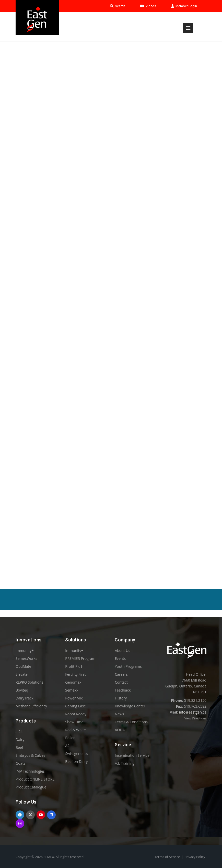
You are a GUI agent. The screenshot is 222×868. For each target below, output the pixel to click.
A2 (67, 746)
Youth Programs (128, 666)
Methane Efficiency (31, 706)
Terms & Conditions (131, 722)
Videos (148, 6)
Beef (19, 747)
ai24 (19, 732)
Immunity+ (25, 650)
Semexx (72, 690)
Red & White (75, 730)
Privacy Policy (195, 857)
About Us (122, 650)
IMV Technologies (30, 771)
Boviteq (22, 690)
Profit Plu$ (74, 666)
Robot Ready (76, 714)
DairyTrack (24, 698)
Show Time (74, 722)
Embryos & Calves (30, 755)
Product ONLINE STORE (35, 779)
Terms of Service (167, 857)
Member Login (184, 6)
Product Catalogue (31, 787)
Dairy (20, 739)
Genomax (73, 682)
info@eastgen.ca (193, 712)
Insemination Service (132, 755)
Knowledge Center (130, 706)
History (121, 698)
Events (120, 658)
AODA (120, 730)
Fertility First (75, 674)
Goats (20, 763)
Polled (70, 738)
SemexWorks (26, 658)
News (119, 714)
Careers (121, 674)
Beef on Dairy (76, 761)
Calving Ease (75, 706)
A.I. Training (125, 763)
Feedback (123, 690)
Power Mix (74, 698)
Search (118, 6)
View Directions (195, 718)
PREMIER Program (80, 658)
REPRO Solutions (29, 682)
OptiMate (23, 666)
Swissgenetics (77, 754)
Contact (121, 682)
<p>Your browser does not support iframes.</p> (111, 301)
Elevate (22, 674)
